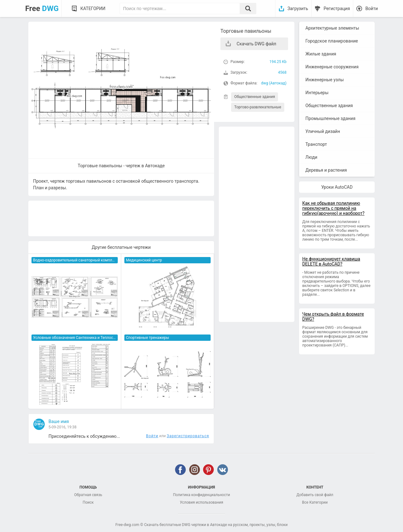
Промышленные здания (330, 118)
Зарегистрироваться (188, 436)
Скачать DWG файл (257, 44)
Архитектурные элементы (332, 28)
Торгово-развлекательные (258, 107)
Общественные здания (255, 97)
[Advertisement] (257, 224)
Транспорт (316, 144)
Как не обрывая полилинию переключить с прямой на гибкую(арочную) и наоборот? (333, 208)
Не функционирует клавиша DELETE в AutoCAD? (331, 261)
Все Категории (315, 502)
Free (42, 9)
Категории (93, 9)
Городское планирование (332, 41)
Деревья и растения (326, 170)
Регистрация (337, 9)
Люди (311, 157)
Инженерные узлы (325, 80)
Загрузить (298, 9)
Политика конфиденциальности (202, 495)
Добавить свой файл (315, 495)
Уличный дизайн (323, 131)
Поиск (88, 502)
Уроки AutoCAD (337, 187)
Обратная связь (88, 495)
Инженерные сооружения (332, 67)
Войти (372, 9)
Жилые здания (321, 54)
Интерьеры (317, 93)
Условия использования (201, 502)
